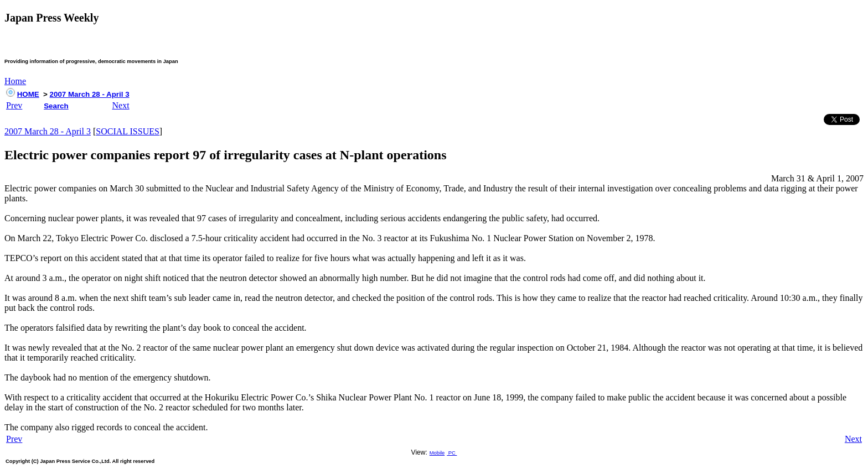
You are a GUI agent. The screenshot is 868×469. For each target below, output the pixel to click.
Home (15, 81)
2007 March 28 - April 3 (90, 94)
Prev (14, 105)
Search (56, 106)
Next (121, 105)
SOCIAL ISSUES (128, 131)
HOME (28, 94)
